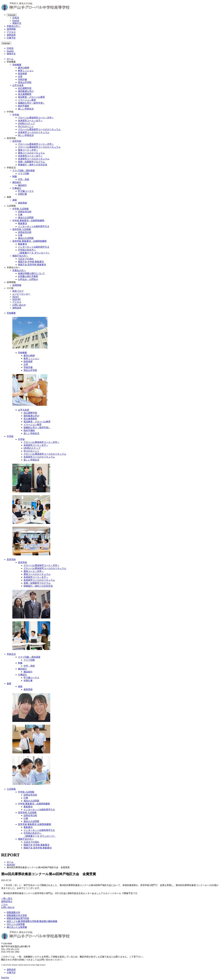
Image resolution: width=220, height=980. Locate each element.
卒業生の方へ (13, 26)
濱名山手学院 (25, 82)
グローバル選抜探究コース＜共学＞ (36, 118)
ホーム (10, 59)
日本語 (16, 18)
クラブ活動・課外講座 (24, 171)
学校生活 (11, 654)
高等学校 (17, 141)
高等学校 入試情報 (22, 229)
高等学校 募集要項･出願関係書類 (35, 824)
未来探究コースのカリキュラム (34, 132)
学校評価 (22, 79)
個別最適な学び (26, 91)
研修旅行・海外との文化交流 (33, 165)
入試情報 (11, 789)
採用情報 (11, 29)
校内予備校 (24, 106)
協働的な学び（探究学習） (31, 103)
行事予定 (11, 38)
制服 (15, 176)
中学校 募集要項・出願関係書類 (28, 221)
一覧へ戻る (7, 898)
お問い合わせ (19, 305)
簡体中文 (17, 23)
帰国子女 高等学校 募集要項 (32, 265)
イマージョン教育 (27, 100)
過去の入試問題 (26, 218)
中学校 (16, 115)
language (12, 15)
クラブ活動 (24, 173)
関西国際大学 (13, 912)
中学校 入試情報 (20, 209)
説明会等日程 (25, 212)
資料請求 (11, 35)
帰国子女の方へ (20, 256)
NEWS (16, 297)
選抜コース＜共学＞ (28, 150)
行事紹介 (17, 188)
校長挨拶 (22, 74)
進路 (15, 200)
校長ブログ (18, 291)
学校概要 (17, 65)
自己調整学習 (25, 88)
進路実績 (22, 203)
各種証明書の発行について (31, 273)
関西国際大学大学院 (17, 915)
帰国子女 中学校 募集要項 (31, 262)
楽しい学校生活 (26, 109)
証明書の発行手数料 (28, 276)
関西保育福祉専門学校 (18, 918)
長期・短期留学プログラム (31, 162)
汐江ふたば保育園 (16, 924)
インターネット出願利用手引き (34, 226)
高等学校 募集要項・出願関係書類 (29, 241)
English (16, 21)
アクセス (11, 32)
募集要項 (22, 223)
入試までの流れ (26, 259)
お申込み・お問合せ (28, 279)
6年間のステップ (26, 124)
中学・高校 (24, 179)
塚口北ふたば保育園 (17, 927)
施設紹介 (17, 182)
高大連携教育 (25, 94)
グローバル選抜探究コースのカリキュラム (39, 129)
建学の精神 (24, 68)
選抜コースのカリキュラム (31, 153)
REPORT (17, 299)
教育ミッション (26, 71)
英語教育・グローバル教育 (31, 97)
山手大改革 (18, 85)
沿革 (20, 76)
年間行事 (22, 194)
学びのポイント (26, 126)
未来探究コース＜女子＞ (30, 121)
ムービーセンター (21, 294)
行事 (20, 215)
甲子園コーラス (26, 191)
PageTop (5, 978)
